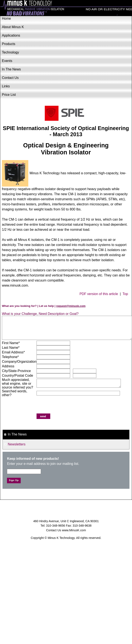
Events (7, 61)
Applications (11, 35)
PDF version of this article (99, 294)
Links (6, 86)
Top (125, 294)
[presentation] (69, 405)
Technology (10, 52)
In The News (11, 69)
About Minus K (13, 27)
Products (9, 44)
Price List (9, 95)
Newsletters (17, 444)
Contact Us (10, 78)
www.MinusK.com (74, 530)
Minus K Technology (66, 8)
